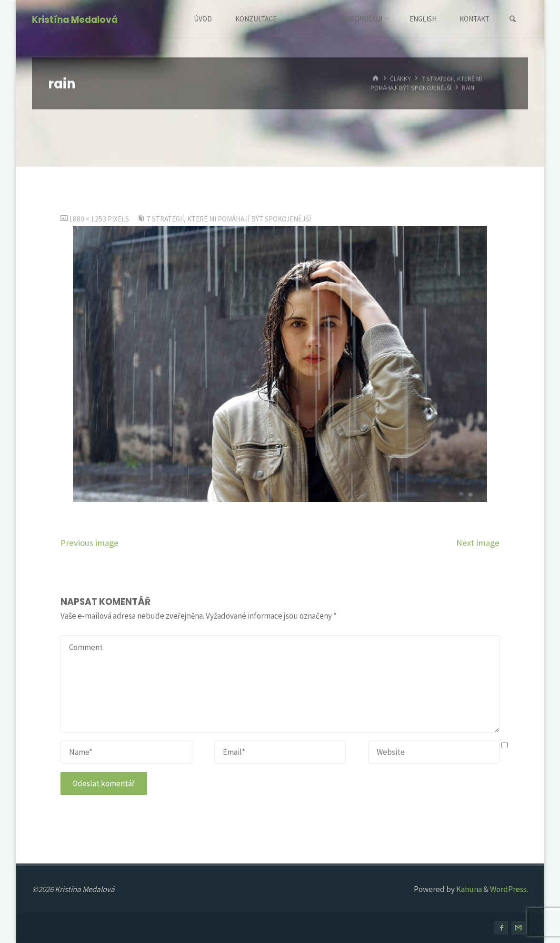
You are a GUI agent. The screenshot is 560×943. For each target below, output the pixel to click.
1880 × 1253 (88, 219)
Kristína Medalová (75, 20)
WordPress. (509, 889)
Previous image (90, 543)
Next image (478, 543)
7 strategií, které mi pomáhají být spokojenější (426, 83)
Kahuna (468, 889)
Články (400, 78)
